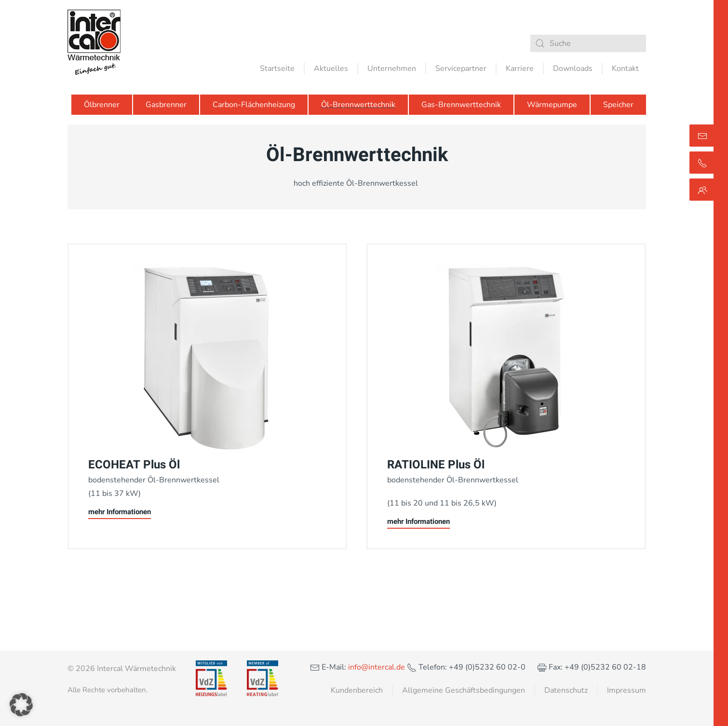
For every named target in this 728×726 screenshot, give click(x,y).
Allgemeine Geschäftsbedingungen (464, 690)
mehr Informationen (120, 512)
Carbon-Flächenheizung (254, 105)
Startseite (277, 68)
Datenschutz (566, 690)
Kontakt (625, 68)
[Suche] (588, 43)
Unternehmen (392, 68)
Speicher (618, 105)
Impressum (627, 690)
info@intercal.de (376, 667)
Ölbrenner (102, 105)
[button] (21, 705)
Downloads (573, 68)
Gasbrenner (166, 105)
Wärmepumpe (552, 105)
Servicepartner (461, 68)
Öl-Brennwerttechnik (358, 105)
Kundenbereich (357, 690)
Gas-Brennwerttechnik (461, 105)
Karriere (520, 68)
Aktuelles (331, 68)
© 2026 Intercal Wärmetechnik (122, 669)
